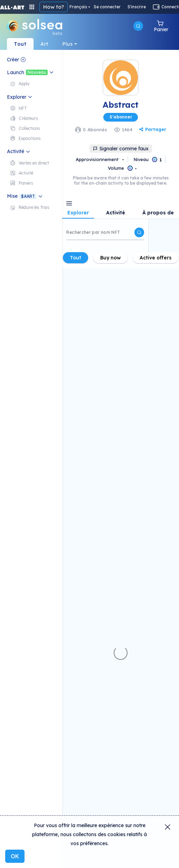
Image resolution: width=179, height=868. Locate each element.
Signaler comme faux (121, 149)
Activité (116, 213)
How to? (54, 7)
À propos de (158, 213)
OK (15, 856)
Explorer (78, 213)
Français (78, 7)
